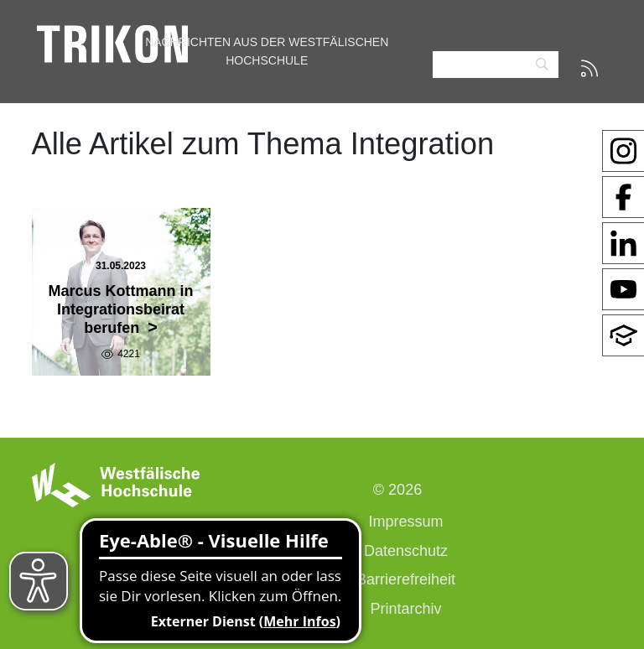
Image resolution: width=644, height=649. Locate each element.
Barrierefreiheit (406, 579)
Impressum (405, 522)
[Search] (496, 65)
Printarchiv (405, 609)
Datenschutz (406, 551)
